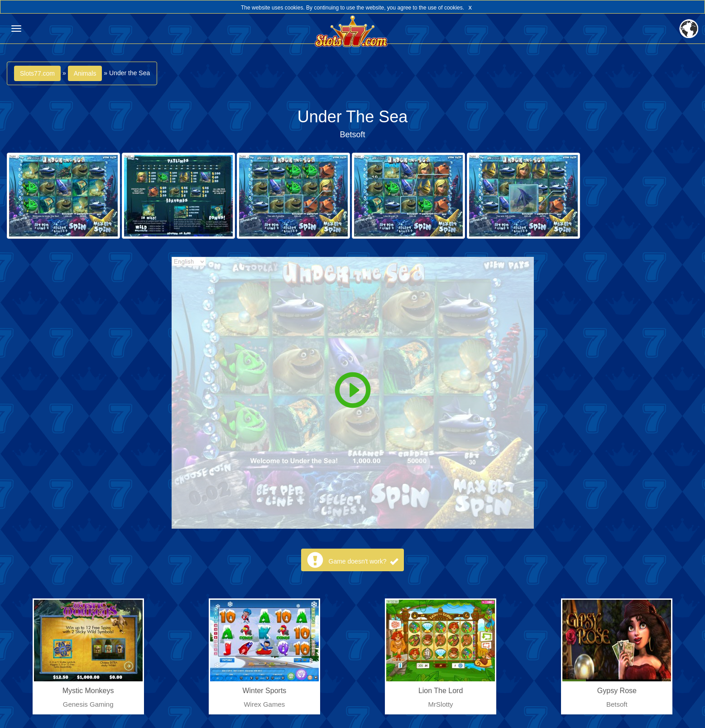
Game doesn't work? (364, 561)
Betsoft (352, 135)
